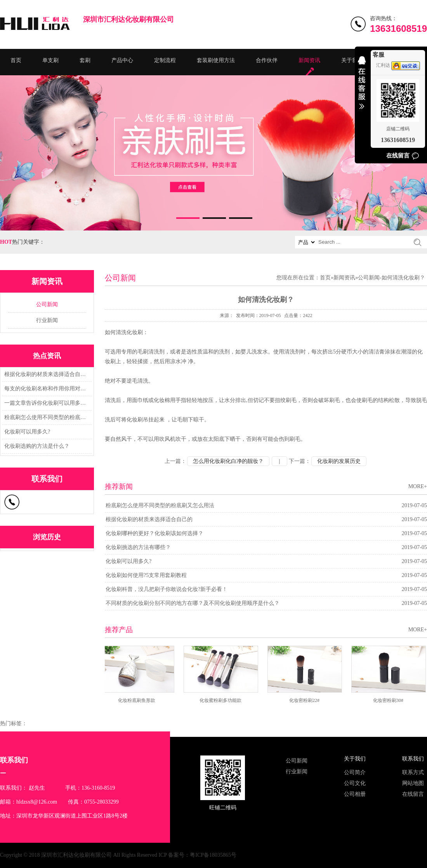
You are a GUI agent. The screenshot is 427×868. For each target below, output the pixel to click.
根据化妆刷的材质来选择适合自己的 (46, 374)
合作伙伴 (267, 60)
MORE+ (418, 486)
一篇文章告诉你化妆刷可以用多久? (46, 403)
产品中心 (122, 60)
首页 (16, 60)
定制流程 (165, 60)
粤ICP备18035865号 (213, 855)
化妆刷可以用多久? (27, 432)
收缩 (362, 88)
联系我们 (413, 759)
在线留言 (413, 794)
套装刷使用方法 (216, 60)
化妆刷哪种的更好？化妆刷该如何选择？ (154, 533)
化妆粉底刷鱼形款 (138, 700)
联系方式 (413, 772)
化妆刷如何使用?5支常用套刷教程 (146, 575)
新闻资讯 (309, 60)
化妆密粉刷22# (305, 700)
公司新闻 (47, 304)
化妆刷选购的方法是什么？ (37, 446)
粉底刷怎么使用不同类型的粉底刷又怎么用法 (46, 417)
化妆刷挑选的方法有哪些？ (138, 547)
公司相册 (355, 794)
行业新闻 (47, 320)
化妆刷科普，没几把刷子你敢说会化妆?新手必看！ (167, 589)
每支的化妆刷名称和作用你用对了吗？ (46, 389)
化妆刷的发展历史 (339, 461)
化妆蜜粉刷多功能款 (222, 700)
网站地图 (413, 783)
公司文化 (355, 783)
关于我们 (352, 60)
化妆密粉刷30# (389, 700)
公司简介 (355, 772)
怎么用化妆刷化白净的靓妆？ (228, 461)
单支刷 (50, 60)
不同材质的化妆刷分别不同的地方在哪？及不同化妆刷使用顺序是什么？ (193, 603)
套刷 (85, 60)
